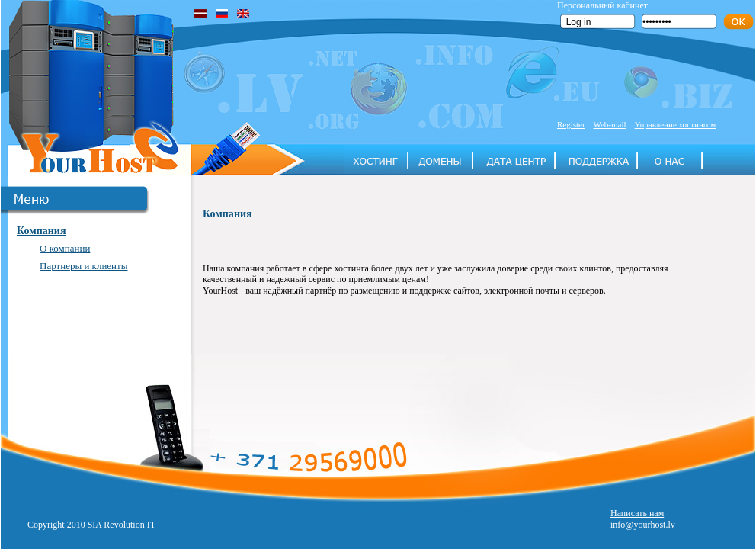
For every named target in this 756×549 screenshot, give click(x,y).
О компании (65, 248)
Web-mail (609, 124)
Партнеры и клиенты (84, 266)
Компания (42, 231)
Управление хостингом (676, 124)
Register (571, 124)
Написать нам (637, 513)
